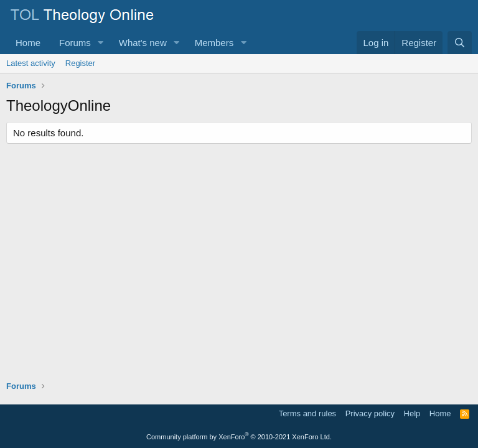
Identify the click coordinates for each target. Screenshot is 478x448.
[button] (101, 43)
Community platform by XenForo (239, 437)
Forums (75, 43)
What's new (143, 43)
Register (80, 63)
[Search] (460, 43)
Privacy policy (370, 413)
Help (412, 413)
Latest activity (31, 63)
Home (28, 43)
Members (214, 43)
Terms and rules (307, 413)
